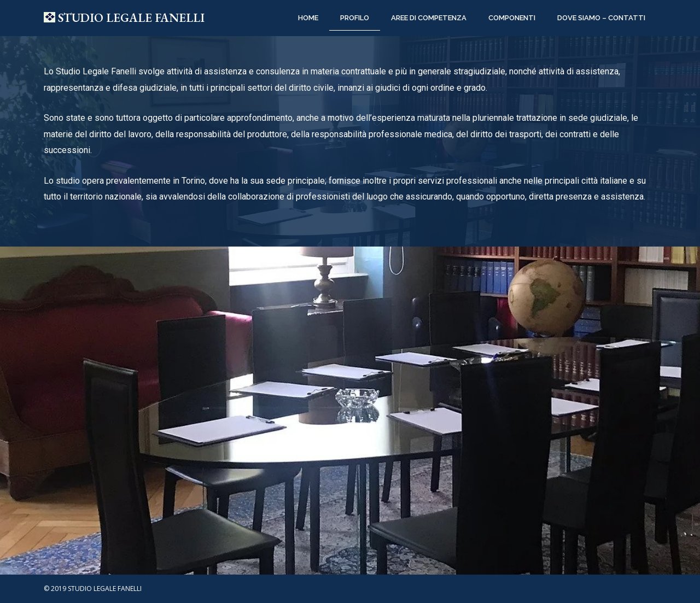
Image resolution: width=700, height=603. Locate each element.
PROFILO (355, 18)
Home (308, 18)
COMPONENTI (512, 18)
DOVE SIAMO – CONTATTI (601, 18)
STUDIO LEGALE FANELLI (131, 18)
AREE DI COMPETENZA (429, 18)
